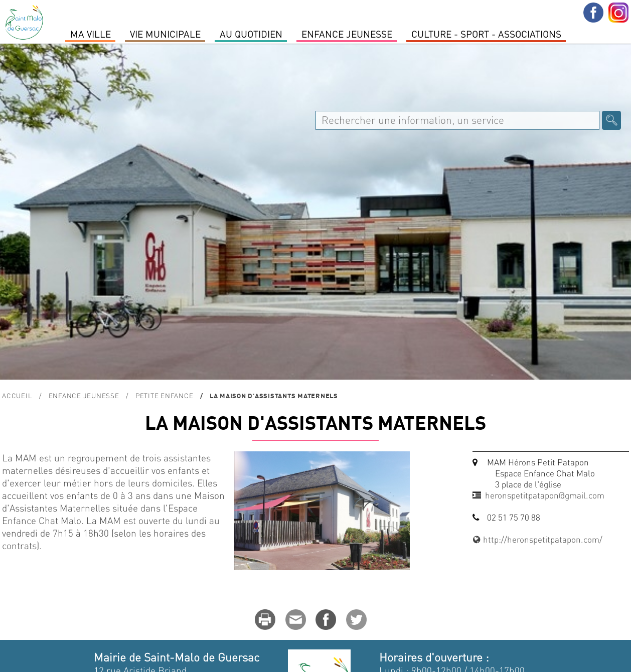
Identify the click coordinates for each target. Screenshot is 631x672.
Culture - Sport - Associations (486, 34)
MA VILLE (91, 34)
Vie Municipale (165, 34)
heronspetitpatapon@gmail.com (545, 495)
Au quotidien (251, 34)
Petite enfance (165, 395)
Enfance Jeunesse (347, 34)
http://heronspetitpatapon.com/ (538, 539)
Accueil (17, 395)
